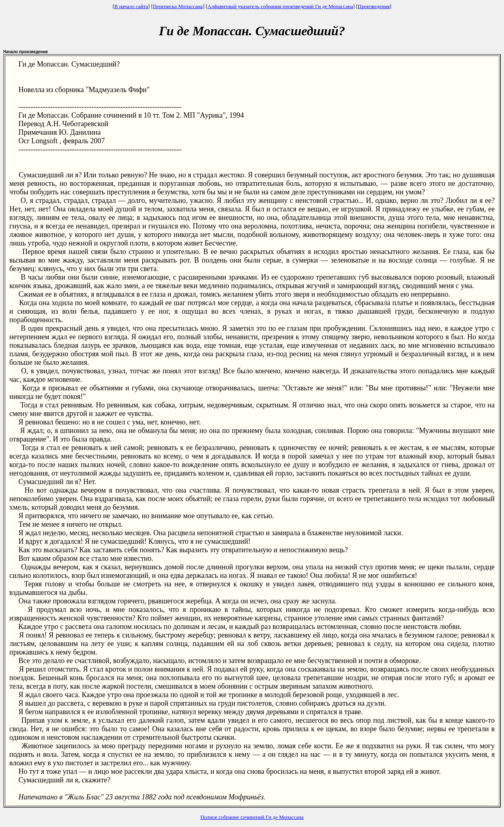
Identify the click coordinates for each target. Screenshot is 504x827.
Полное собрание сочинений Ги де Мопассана (252, 817)
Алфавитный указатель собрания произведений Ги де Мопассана (280, 6)
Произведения (374, 6)
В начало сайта (131, 6)
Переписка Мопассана (178, 6)
